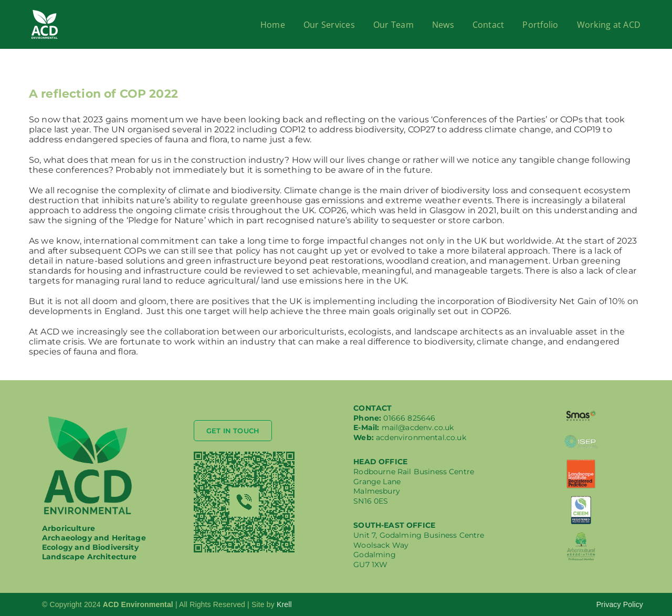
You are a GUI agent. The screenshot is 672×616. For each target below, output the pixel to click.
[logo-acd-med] (88, 418)
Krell (284, 604)
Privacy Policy (620, 604)
